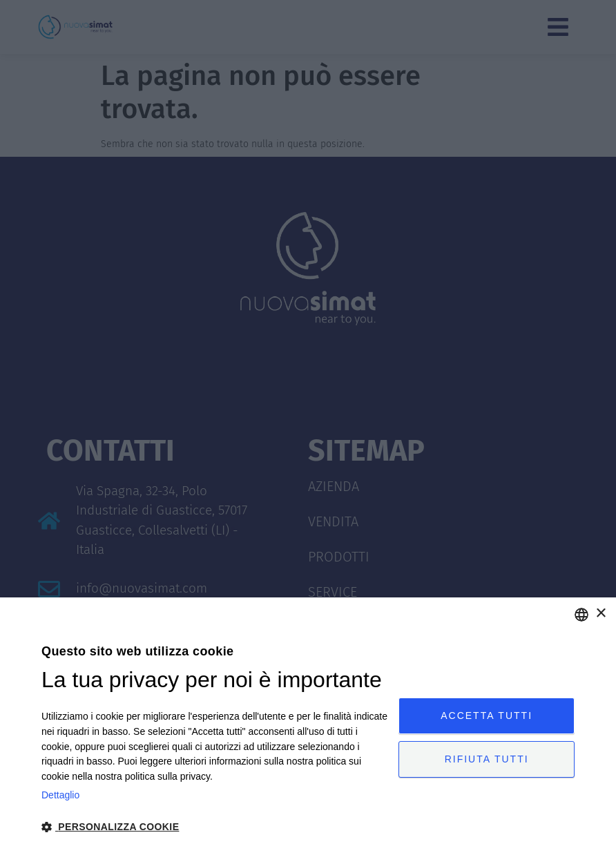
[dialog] (308, 731)
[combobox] (581, 615)
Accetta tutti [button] (487, 714)
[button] (215, 827)
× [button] (600, 614)
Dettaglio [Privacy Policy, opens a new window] (60, 795)
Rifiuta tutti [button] (487, 760)
